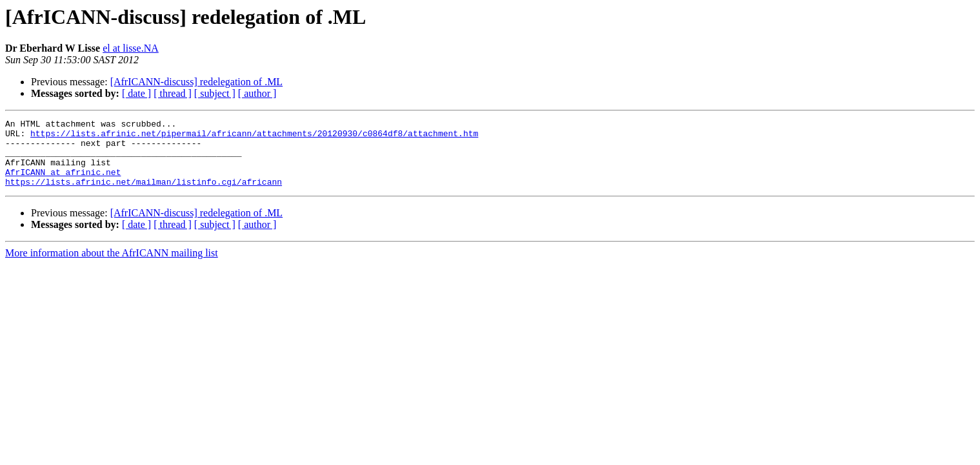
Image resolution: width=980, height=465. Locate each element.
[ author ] (257, 93)
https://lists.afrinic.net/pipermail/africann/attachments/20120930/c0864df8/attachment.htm (254, 137)
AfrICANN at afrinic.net (63, 183)
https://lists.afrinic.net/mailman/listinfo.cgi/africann (144, 195)
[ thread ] (173, 93)
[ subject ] (215, 93)
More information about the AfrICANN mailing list (112, 266)
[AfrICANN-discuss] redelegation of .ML (196, 82)
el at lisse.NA (131, 48)
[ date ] (136, 93)
